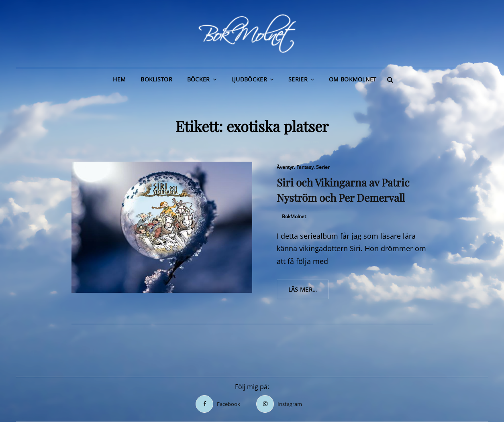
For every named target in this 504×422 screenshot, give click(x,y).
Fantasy (305, 167)
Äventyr (285, 167)
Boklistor (156, 79)
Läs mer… (309, 292)
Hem (119, 79)
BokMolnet (294, 216)
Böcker (199, 79)
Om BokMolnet (353, 79)
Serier (298, 79)
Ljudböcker (249, 79)
